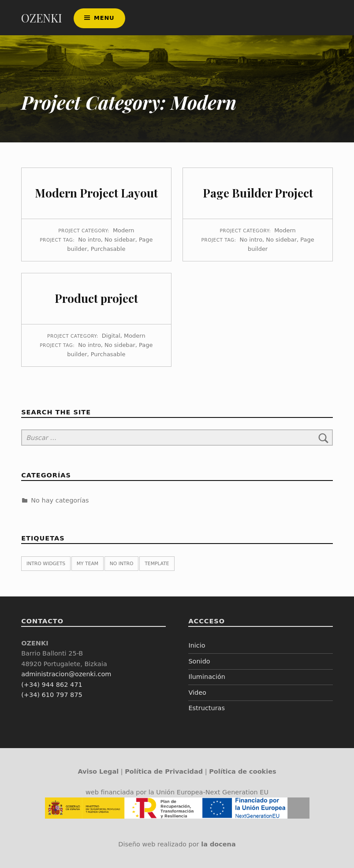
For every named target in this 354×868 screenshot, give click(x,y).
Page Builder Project (258, 193)
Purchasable (108, 249)
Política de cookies (242, 771)
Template (157, 564)
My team (88, 564)
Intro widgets (46, 564)
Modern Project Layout (96, 193)
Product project (96, 298)
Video (197, 693)
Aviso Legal (98, 771)
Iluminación (207, 677)
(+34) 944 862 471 (52, 685)
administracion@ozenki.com (66, 674)
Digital (111, 336)
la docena (218, 844)
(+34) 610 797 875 (52, 695)
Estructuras (207, 708)
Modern (124, 230)
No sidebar (120, 240)
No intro (89, 240)
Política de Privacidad (164, 771)
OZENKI (42, 18)
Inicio (197, 645)
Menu (104, 18)
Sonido (199, 661)
